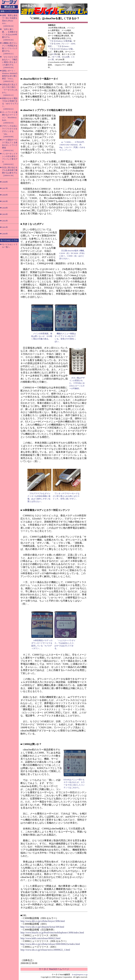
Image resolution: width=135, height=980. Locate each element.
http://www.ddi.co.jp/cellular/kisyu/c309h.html (43, 921)
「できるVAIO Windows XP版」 (61, 49)
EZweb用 (66, 57)
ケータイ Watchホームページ (54, 969)
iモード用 (56, 57)
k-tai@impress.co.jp (80, 974)
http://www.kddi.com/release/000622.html (40, 938)
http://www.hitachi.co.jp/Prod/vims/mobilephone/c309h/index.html (52, 933)
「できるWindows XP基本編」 (61, 41)
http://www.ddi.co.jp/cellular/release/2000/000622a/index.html (50, 944)
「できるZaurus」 (63, 46)
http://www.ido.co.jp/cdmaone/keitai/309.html (42, 927)
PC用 (54, 54)
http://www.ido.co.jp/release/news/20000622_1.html (45, 950)
